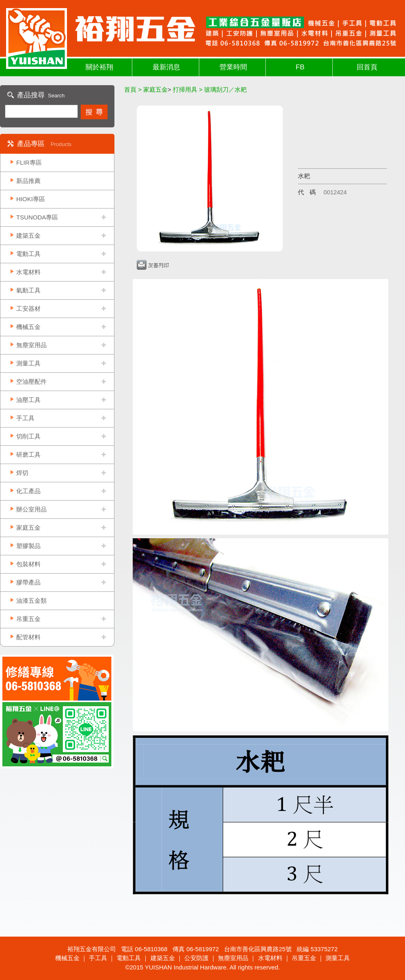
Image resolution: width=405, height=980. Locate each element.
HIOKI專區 (31, 199)
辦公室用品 (31, 509)
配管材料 (28, 637)
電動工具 (28, 254)
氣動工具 (28, 290)
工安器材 (28, 308)
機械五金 (28, 327)
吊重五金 (28, 619)
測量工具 (28, 363)
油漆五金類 (31, 601)
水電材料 (28, 272)
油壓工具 (28, 400)
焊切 (22, 473)
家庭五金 (28, 528)
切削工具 (28, 436)
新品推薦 (28, 181)
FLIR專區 (29, 162)
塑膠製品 (28, 546)
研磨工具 (28, 455)
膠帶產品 (28, 582)
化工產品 (28, 491)
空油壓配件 (31, 381)
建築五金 (28, 235)
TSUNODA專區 (37, 217)
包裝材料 (28, 564)
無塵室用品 (31, 345)
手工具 (25, 418)
